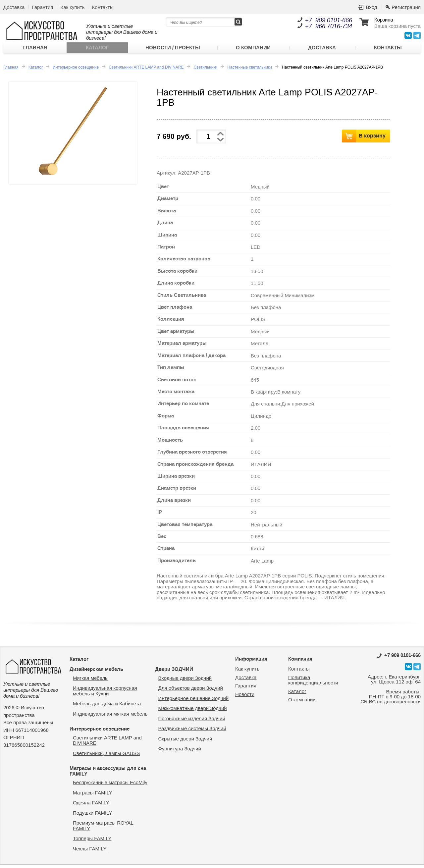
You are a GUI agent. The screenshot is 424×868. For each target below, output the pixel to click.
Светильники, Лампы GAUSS (106, 756)
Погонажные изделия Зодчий (192, 721)
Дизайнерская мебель (96, 672)
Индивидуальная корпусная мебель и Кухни (105, 694)
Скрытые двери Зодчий (185, 742)
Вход (371, 7)
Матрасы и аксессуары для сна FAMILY (108, 774)
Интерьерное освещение (76, 70)
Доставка (14, 7)
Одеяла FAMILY (91, 806)
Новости (245, 697)
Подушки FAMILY (92, 816)
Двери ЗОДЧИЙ (174, 672)
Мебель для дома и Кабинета (107, 706)
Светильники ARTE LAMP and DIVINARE (146, 70)
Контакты (103, 7)
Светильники (205, 70)
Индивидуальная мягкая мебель (110, 717)
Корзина (384, 20)
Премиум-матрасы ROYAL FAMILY (103, 829)
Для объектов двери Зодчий (191, 691)
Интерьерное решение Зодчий (194, 701)
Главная (35, 49)
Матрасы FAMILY (93, 796)
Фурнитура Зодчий (180, 752)
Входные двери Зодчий (185, 681)
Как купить (72, 7)
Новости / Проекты (173, 49)
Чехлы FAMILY (90, 852)
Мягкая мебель (90, 681)
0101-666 (399, 658)
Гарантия (42, 7)
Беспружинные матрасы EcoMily (110, 785)
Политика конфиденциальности (313, 683)
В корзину (372, 138)
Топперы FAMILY (92, 841)
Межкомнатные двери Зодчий (193, 711)
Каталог (97, 49)
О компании (253, 49)
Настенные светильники (250, 70)
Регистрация (406, 7)
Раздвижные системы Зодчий (192, 731)
